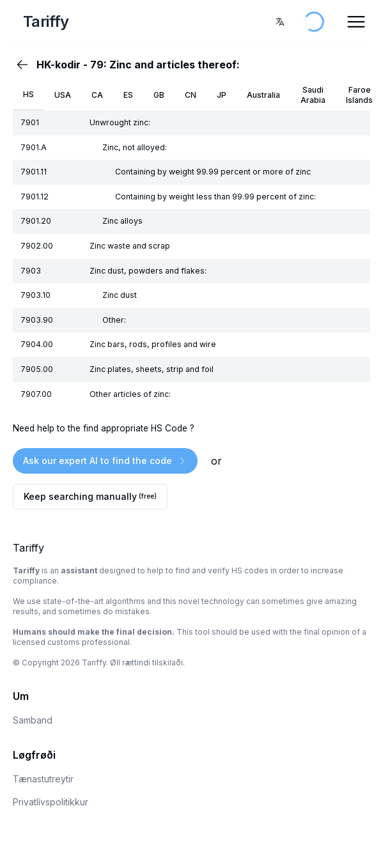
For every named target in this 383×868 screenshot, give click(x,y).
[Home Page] (74, 22)
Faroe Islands (359, 95)
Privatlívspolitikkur (51, 802)
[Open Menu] (356, 22)
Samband (33, 720)
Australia (263, 95)
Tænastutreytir (43, 779)
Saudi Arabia (313, 95)
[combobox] (280, 22)
